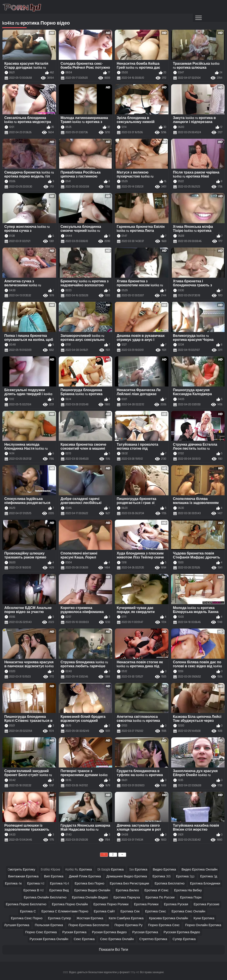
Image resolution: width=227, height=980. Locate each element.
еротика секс (156, 911)
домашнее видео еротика (127, 876)
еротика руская (176, 904)
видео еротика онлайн (200, 870)
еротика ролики (146, 904)
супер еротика (184, 939)
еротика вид (59, 890)
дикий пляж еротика (85, 876)
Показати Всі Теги (113, 950)
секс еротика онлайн (117, 939)
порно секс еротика (41, 932)
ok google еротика (111, 870)
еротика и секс (157, 890)
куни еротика (204, 918)
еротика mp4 (60, 883)
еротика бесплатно (170, 883)
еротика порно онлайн (70, 904)
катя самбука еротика (126, 918)
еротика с (28, 911)
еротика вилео (127, 890)
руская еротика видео (109, 932)
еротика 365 (162, 876)
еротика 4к (13, 883)
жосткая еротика (90, 918)
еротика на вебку (188, 890)
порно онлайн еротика (203, 925)
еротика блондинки (205, 883)
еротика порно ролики (111, 904)
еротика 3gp (185, 876)
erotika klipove (50, 870)
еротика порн (191, 897)
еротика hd (36, 883)
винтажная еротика (23, 876)
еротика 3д (209, 876)
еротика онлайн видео (90, 897)
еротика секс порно (27, 918)
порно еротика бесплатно (89, 925)
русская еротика (145, 932)
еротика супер (59, 918)
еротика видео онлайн (92, 890)
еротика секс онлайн (188, 911)
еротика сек (130, 911)
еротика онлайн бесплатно (45, 897)
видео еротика (164, 870)
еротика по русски (160, 897)
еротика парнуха (127, 897)
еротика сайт (104, 911)
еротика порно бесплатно (26, 904)
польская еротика (49, 925)
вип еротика (54, 876)
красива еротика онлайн (168, 918)
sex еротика (138, 870)
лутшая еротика (17, 925)
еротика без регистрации (129, 883)
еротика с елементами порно (65, 911)
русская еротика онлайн (49, 939)
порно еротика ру (129, 925)
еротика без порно (90, 883)
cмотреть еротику (22, 870)
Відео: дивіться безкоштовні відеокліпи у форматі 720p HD (104, 972)
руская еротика (74, 932)
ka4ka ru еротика (79, 870)
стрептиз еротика (153, 939)
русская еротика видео (182, 932)
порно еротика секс (164, 925)
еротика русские (206, 904)
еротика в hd (34, 890)
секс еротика (84, 939)
